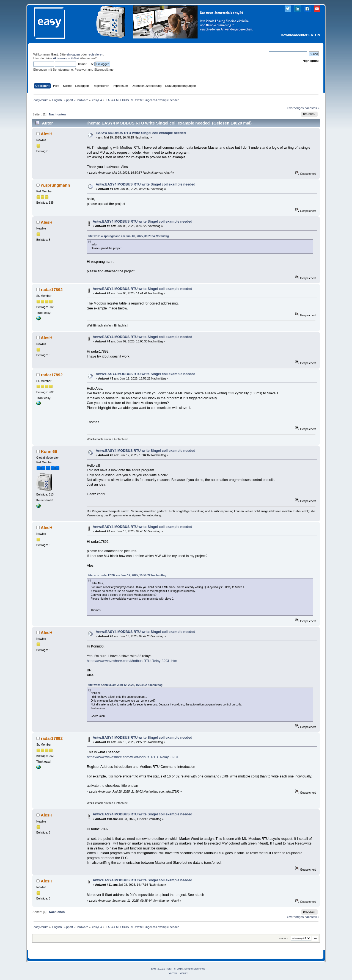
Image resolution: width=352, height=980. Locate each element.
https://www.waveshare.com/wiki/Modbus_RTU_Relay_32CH (133, 757)
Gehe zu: (285, 938)
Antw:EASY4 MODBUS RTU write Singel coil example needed (145, 184)
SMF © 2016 (175, 969)
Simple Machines (195, 969)
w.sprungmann (56, 185)
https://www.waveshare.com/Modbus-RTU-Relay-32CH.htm (132, 661)
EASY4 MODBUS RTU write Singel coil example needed (141, 133)
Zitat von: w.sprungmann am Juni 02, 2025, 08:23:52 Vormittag (128, 236)
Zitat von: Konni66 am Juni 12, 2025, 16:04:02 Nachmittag (125, 685)
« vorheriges (295, 108)
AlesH (46, 134)
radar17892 (52, 290)
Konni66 (49, 451)
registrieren (95, 54)
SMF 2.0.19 (158, 969)
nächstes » (312, 108)
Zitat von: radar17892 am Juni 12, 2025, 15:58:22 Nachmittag (127, 575)
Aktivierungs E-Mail (66, 58)
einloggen (73, 54)
